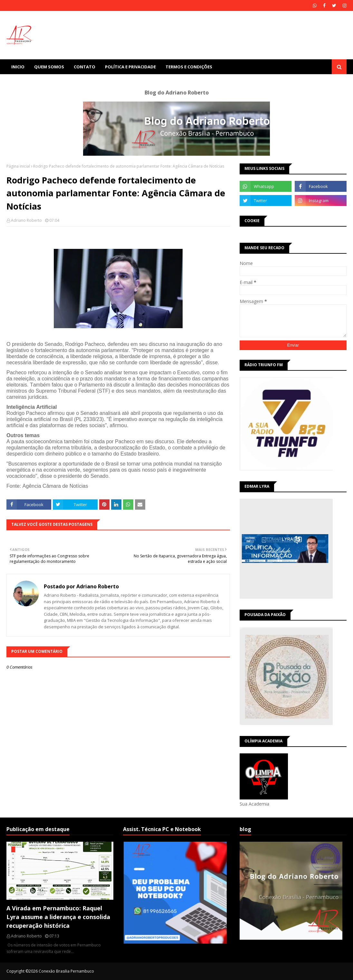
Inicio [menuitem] (18, 67)
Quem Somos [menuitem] (49, 67)
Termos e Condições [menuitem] (189, 67)
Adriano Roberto (26, 220)
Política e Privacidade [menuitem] (130, 67)
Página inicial (18, 166)
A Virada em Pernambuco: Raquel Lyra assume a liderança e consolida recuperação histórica (58, 917)
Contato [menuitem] (85, 67)
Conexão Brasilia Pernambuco (66, 971)
